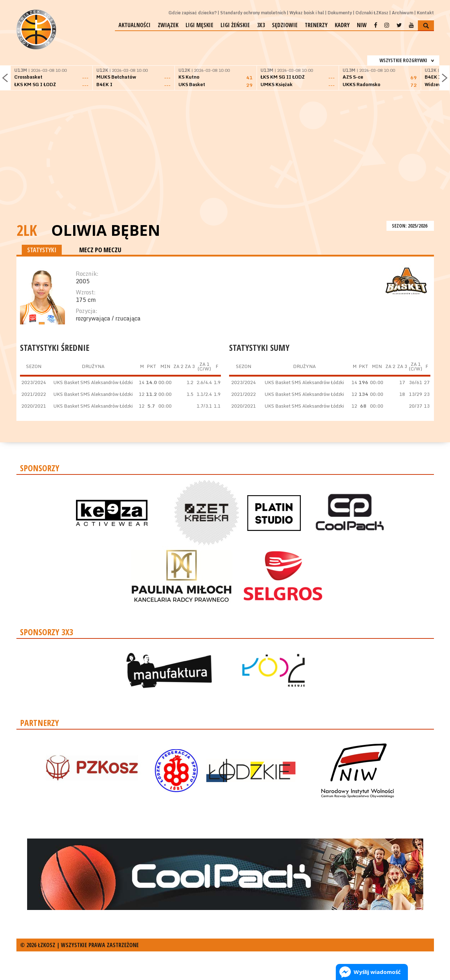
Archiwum (403, 13)
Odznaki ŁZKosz (372, 13)
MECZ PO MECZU (100, 250)
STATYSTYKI (42, 250)
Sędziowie (285, 25)
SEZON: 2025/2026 (410, 226)
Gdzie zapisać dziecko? (193, 13)
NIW (362, 25)
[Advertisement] (225, 165)
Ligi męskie (199, 25)
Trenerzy (316, 25)
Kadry (342, 25)
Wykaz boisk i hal (307, 13)
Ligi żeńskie (235, 25)
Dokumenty (340, 13)
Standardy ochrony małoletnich (253, 13)
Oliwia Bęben (106, 230)
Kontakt (425, 13)
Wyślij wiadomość (377, 972)
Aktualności (135, 25)
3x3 (261, 25)
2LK (27, 230)
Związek (168, 25)
